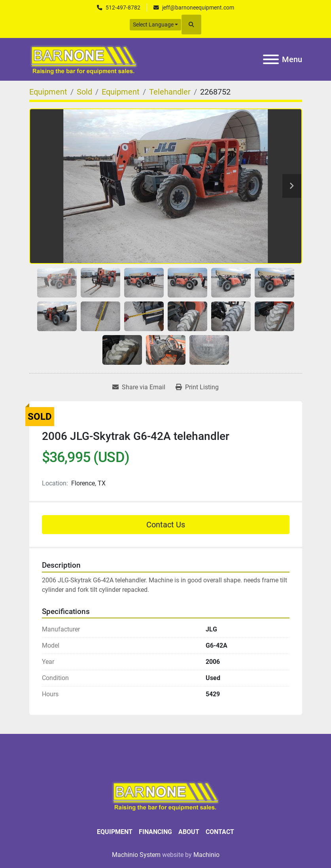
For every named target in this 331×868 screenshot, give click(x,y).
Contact (220, 832)
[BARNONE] (166, 795)
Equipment (115, 832)
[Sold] (84, 92)
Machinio (206, 855)
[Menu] (271, 59)
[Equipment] (48, 92)
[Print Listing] (197, 387)
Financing (155, 832)
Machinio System (136, 855)
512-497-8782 (123, 8)
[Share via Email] (139, 387)
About (189, 832)
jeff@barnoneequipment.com (198, 8)
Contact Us (166, 525)
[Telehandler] (170, 92)
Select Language (153, 25)
